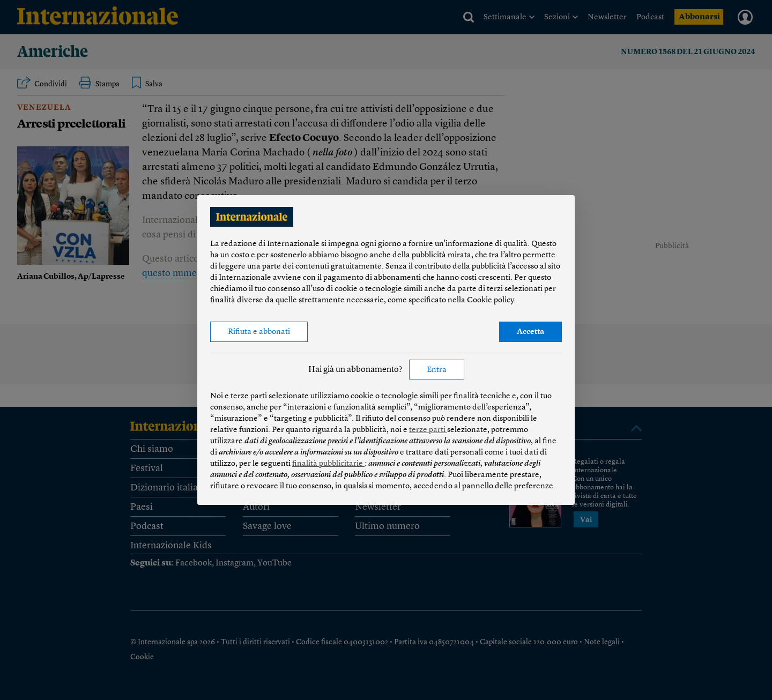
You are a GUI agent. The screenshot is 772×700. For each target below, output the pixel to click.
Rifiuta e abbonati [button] (259, 332)
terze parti (428, 430)
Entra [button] (437, 370)
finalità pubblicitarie (328, 464)
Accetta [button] (530, 332)
